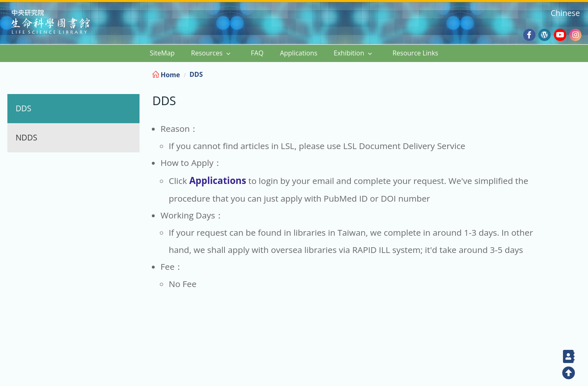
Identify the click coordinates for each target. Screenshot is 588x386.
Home (166, 75)
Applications (299, 53)
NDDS (26, 137)
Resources (207, 53)
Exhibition (349, 53)
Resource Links (415, 53)
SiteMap (162, 53)
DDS (23, 108)
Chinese (565, 13)
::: (581, 73)
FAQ (257, 53)
